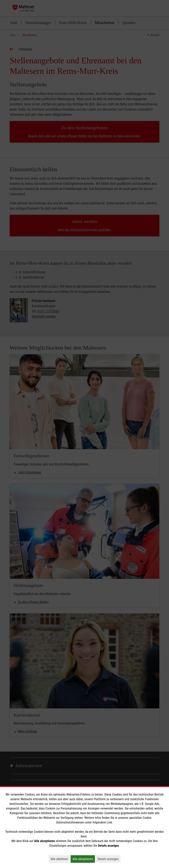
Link (109, 822)
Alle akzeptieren (84, 859)
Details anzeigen (109, 859)
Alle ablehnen (60, 859)
